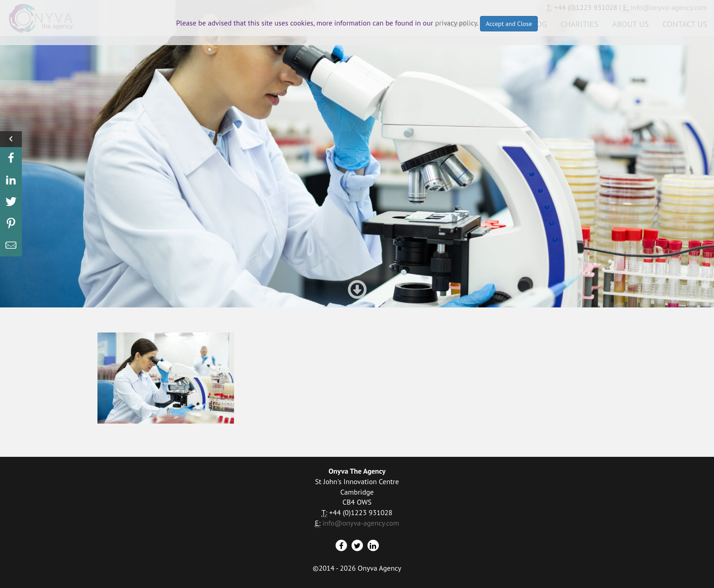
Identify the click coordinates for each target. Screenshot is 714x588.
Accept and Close (509, 24)
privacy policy (456, 23)
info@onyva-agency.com (361, 523)
